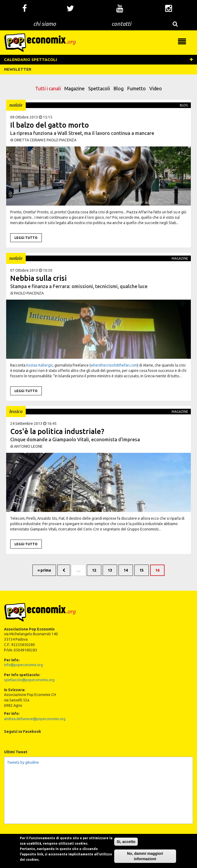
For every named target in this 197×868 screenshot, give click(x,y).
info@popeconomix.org (23, 665)
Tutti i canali (48, 88)
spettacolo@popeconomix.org (29, 680)
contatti (121, 24)
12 (94, 570)
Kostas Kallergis (40, 365)
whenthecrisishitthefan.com (114, 365)
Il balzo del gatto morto (50, 125)
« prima (44, 570)
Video (156, 88)
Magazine (75, 88)
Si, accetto (126, 850)
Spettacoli (99, 88)
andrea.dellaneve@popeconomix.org (35, 719)
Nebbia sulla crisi (38, 278)
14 (126, 570)
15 (142, 570)
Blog (118, 88)
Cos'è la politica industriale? (57, 431)
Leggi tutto (26, 238)
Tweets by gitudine (23, 762)
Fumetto (136, 88)
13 (110, 570)
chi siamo (45, 24)
